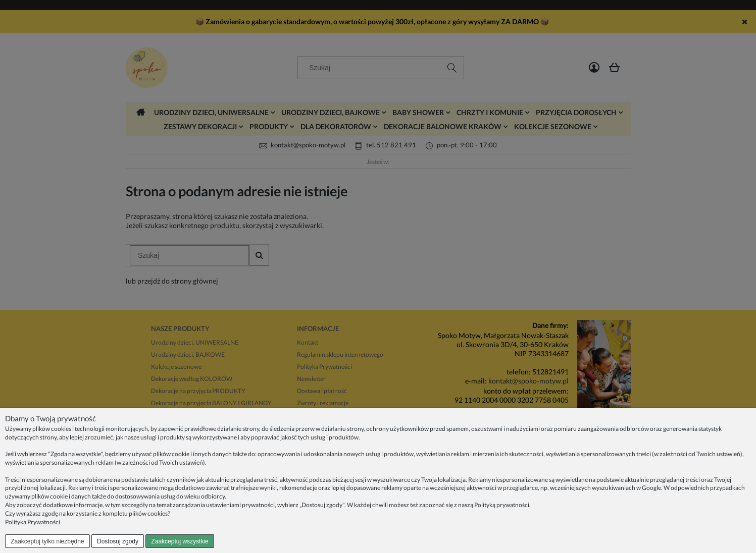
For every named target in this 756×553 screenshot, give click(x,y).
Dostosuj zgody (118, 541)
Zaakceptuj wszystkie (180, 541)
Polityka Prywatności (33, 522)
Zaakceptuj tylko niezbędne (47, 541)
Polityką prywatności (502, 505)
